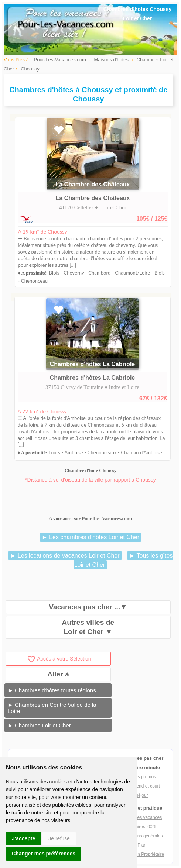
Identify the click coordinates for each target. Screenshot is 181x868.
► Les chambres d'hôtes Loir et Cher (90, 537)
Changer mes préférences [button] (44, 854)
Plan (142, 845)
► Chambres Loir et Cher (39, 725)
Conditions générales (142, 836)
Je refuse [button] (59, 838)
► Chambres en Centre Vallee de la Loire (52, 708)
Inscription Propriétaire (142, 854)
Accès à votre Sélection (59, 659)
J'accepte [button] (23, 838)
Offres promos (142, 777)
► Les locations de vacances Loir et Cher (65, 556)
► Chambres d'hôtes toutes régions (52, 690)
